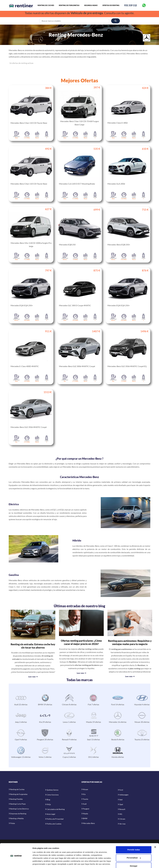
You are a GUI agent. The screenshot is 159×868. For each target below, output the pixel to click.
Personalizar (134, 850)
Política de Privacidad (55, 819)
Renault (122, 809)
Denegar (134, 858)
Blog (48, 800)
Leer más (33, 677)
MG (121, 814)
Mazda (85, 814)
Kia (84, 794)
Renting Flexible (16, 799)
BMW (85, 818)
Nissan (85, 789)
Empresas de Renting (18, 814)
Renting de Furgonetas (69, 5)
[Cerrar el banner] (155, 839)
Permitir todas (134, 842)
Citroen (122, 819)
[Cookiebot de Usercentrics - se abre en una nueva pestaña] (16, 863)
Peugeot (86, 809)
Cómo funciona (53, 795)
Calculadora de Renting (56, 809)
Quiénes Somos (52, 790)
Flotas (13, 823)
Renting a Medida (17, 818)
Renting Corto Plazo (18, 804)
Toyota (85, 799)
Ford (121, 790)
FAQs (49, 804)
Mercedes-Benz (89, 823)
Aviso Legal (51, 814)
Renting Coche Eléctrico (20, 809)
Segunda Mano (91, 5)
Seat (121, 800)
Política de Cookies (54, 824)
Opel (121, 804)
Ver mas (122, 824)
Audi (85, 804)
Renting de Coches (46, 5)
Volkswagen (124, 795)
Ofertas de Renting (111, 5)
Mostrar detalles (40, 863)
